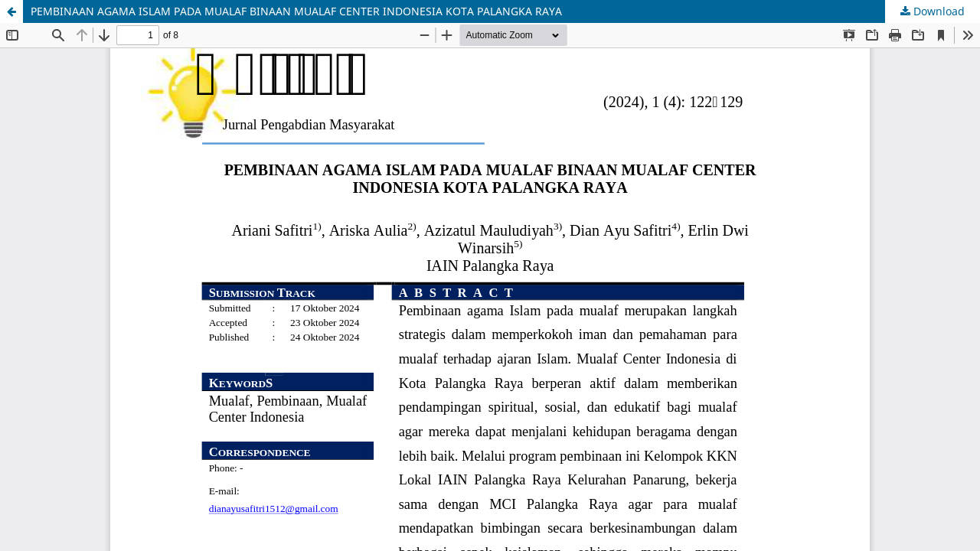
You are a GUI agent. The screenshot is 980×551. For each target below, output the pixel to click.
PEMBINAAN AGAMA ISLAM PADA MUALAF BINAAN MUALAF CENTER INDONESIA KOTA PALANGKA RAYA (296, 11)
